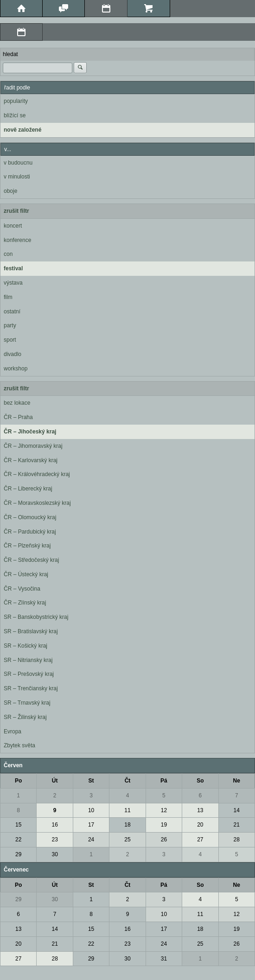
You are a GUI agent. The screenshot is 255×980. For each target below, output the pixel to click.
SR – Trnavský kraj (27, 703)
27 (200, 840)
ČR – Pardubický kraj (30, 532)
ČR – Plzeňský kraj (27, 546)
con (8, 254)
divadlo (13, 354)
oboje (10, 191)
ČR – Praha (18, 417)
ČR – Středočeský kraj (31, 560)
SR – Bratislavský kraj (31, 631)
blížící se (15, 115)
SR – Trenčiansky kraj (31, 688)
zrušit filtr (16, 211)
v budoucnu (18, 163)
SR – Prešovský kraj (29, 674)
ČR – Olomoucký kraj (30, 517)
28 (237, 840)
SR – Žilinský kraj (25, 717)
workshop (16, 369)
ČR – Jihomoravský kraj (33, 446)
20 (200, 825)
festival (13, 268)
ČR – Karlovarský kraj (31, 460)
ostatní (12, 312)
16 (54, 825)
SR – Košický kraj (25, 646)
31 (164, 959)
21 (237, 825)
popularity (16, 101)
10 (91, 810)
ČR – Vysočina (22, 589)
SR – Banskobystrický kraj (36, 617)
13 (200, 810)
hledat (10, 54)
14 (237, 810)
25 (127, 840)
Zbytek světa (19, 745)
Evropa (13, 732)
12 (164, 810)
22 (18, 840)
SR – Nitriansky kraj (28, 660)
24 (91, 840)
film (8, 297)
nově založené (22, 130)
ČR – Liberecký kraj (28, 489)
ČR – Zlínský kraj (25, 603)
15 (18, 825)
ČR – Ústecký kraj (26, 574)
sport (10, 340)
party (10, 325)
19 (164, 825)
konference (17, 240)
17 (91, 825)
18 (127, 825)
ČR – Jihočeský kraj (30, 432)
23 (54, 840)
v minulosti (17, 177)
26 (164, 840)
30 (54, 854)
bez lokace (17, 403)
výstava (13, 283)
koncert (13, 226)
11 (127, 810)
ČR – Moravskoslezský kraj (37, 503)
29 (18, 854)
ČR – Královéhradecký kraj (37, 474)
